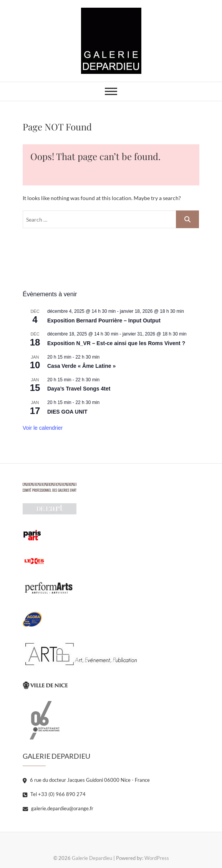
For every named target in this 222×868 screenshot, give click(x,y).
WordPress (157, 858)
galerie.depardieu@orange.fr (58, 808)
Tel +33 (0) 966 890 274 (54, 794)
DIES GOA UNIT (67, 412)
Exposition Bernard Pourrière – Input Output (104, 320)
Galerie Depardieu (92, 858)
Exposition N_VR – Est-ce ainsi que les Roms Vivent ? (116, 343)
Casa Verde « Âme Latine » (81, 366)
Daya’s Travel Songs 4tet (79, 389)
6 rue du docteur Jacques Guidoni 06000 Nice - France (86, 780)
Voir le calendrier (43, 428)
